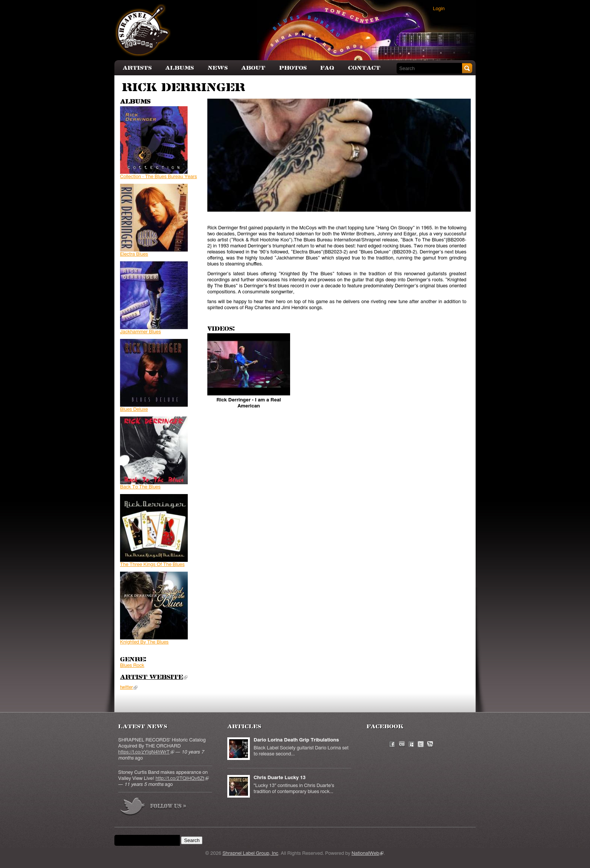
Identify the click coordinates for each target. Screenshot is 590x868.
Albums (179, 68)
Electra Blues (134, 254)
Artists (137, 68)
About (253, 68)
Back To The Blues (140, 487)
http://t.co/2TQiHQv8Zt (182, 779)
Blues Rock (132, 666)
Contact (364, 68)
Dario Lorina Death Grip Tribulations (296, 740)
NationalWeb (367, 854)
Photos (293, 68)
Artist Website (154, 677)
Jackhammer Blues (141, 332)
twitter (129, 687)
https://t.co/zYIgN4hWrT (146, 752)
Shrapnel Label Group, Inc (250, 854)
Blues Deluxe (134, 410)
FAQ (327, 68)
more (154, 808)
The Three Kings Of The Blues (152, 565)
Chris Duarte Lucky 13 (280, 778)
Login (439, 9)
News (218, 68)
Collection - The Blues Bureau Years (159, 177)
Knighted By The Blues (144, 642)
